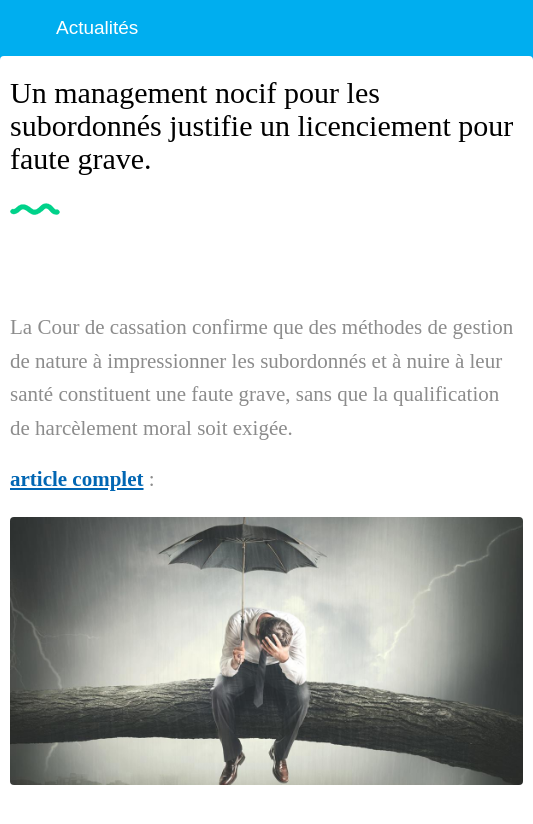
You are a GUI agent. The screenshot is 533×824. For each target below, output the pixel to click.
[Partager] (499, 261)
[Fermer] (28, 28)
